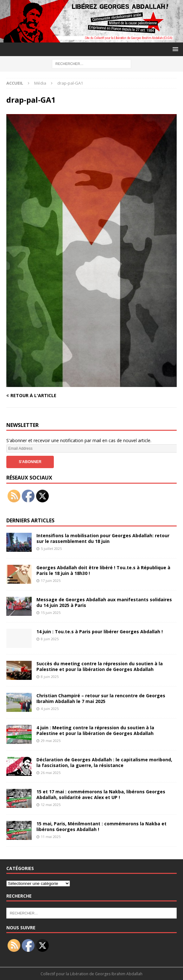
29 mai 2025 (51, 741)
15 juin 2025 (51, 612)
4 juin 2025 (50, 709)
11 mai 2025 (51, 837)
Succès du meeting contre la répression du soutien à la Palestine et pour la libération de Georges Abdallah (100, 666)
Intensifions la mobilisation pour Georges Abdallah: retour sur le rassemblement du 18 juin (103, 538)
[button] (174, 49)
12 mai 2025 (51, 805)
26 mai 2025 (51, 773)
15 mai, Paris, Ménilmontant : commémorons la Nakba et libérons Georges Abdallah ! (101, 826)
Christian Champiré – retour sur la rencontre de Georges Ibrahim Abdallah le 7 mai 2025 (101, 698)
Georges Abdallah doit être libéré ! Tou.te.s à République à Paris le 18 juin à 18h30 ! (103, 570)
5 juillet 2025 (51, 548)
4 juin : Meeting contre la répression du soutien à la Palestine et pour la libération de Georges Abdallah (95, 730)
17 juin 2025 (51, 580)
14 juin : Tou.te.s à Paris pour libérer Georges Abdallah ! (100, 632)
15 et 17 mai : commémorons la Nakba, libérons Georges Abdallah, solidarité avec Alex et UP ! (101, 794)
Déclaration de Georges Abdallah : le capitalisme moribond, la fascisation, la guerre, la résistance (104, 762)
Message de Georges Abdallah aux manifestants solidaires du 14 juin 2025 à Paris (104, 602)
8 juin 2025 (50, 639)
